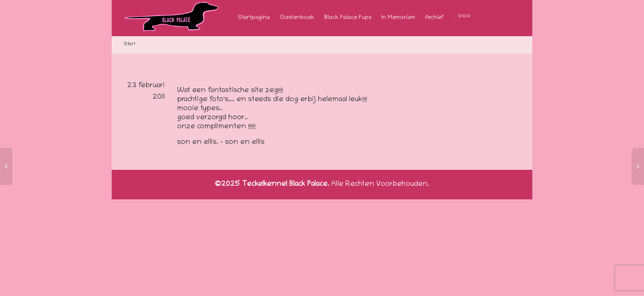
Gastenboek (297, 18)
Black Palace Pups (348, 18)
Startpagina (254, 18)
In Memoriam (398, 18)
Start (130, 44)
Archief (435, 18)
